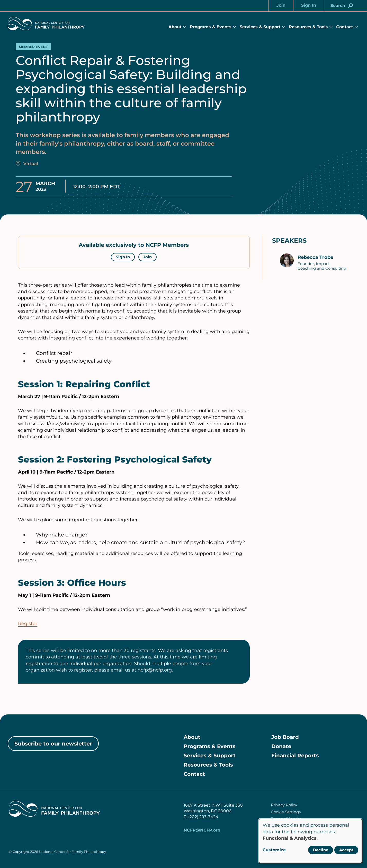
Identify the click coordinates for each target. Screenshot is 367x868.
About (175, 27)
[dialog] (310, 841)
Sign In (123, 257)
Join (147, 257)
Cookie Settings (286, 812)
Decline (321, 850)
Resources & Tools (308, 27)
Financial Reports (295, 756)
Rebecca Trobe (315, 257)
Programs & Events (211, 27)
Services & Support (260, 27)
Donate (281, 746)
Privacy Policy (284, 805)
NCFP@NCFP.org (202, 830)
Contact (345, 27)
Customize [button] (274, 850)
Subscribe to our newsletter (53, 744)
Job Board (285, 737)
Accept (346, 850)
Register (28, 624)
